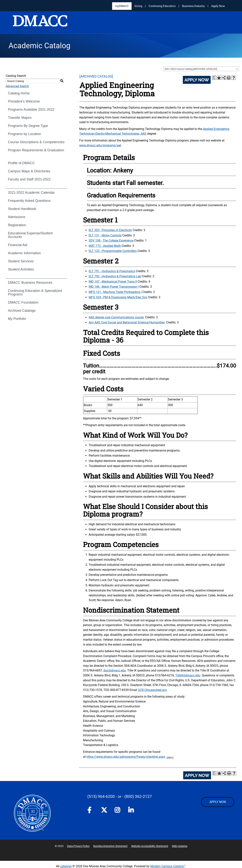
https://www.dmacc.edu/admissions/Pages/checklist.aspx (126, 757)
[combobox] (201, 69)
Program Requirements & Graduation (36, 150)
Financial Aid (18, 245)
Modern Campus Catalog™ (168, 866)
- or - (120, 797)
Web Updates (180, 846)
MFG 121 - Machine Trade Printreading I (115, 292)
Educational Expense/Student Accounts (30, 235)
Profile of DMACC (21, 163)
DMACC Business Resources (30, 283)
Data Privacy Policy (78, 846)
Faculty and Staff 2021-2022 (29, 179)
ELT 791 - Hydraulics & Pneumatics (112, 271)
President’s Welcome (24, 101)
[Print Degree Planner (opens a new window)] (214, 78)
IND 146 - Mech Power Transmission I (114, 287)
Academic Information (24, 253)
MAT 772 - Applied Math (105, 246)
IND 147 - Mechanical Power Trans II (113, 282)
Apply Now (218, 6)
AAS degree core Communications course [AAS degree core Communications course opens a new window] (116, 317)
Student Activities (21, 269)
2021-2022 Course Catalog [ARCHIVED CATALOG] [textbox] (191, 69)
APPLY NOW (218, 802)
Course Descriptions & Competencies (36, 142)
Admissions (17, 217)
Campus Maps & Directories (29, 171)
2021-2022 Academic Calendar (31, 193)
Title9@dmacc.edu (188, 675)
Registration (17, 225)
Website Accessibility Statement (150, 846)
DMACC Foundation (23, 302)
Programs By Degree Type (28, 126)
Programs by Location (24, 134)
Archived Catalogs (22, 311)
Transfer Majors (20, 118)
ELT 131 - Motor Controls (105, 235)
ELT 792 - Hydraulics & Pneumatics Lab (115, 276)
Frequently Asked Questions (29, 201)
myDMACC (122, 6)
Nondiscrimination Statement (110, 846)
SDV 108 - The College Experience (111, 241)
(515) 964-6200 (101, 797)
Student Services (21, 261)
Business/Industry (193, 6)
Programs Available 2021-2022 (31, 110)
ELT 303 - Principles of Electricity (110, 230)
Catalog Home (19, 93)
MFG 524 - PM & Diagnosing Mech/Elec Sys (118, 297)
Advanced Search (17, 86)
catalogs (66, 866)
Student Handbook (22, 209)
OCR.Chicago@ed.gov (152, 690)
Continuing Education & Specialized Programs (35, 293)
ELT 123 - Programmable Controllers (113, 251)
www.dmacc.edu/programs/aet (100, 145)
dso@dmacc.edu (115, 670)
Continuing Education (162, 6)
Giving (138, 6)
